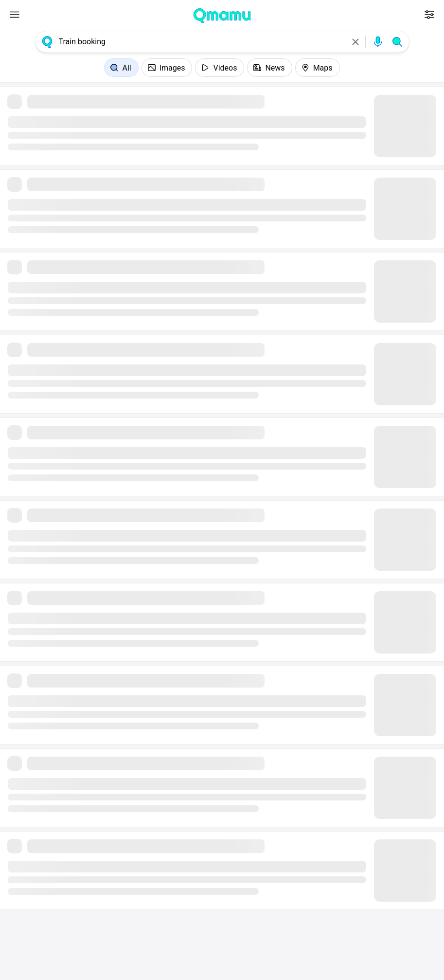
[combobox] (201, 42)
